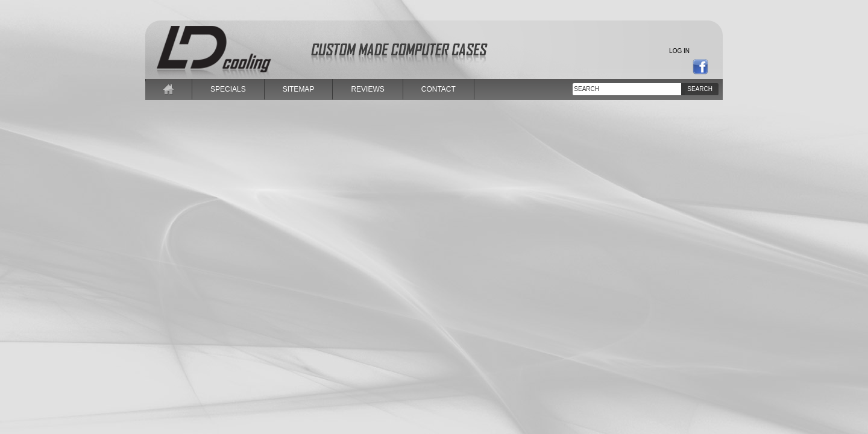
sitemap (299, 89)
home (169, 89)
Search (700, 89)
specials (228, 89)
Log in (679, 51)
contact (439, 89)
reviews (367, 89)
